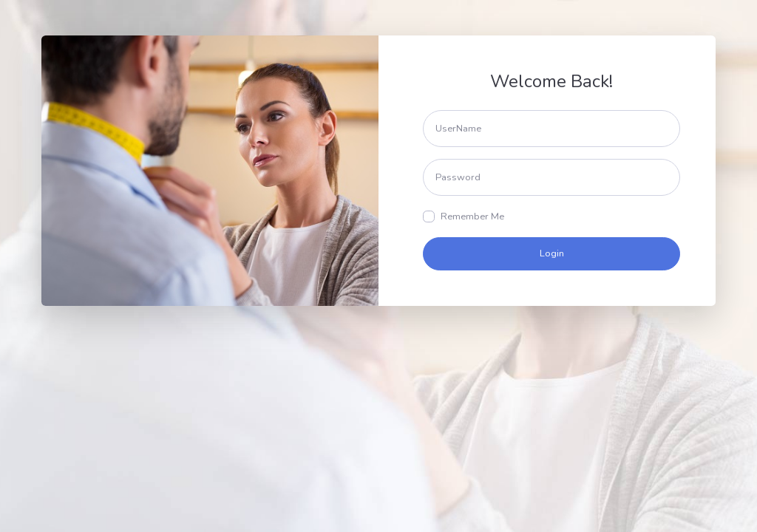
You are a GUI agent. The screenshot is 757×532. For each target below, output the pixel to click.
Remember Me (472, 216)
